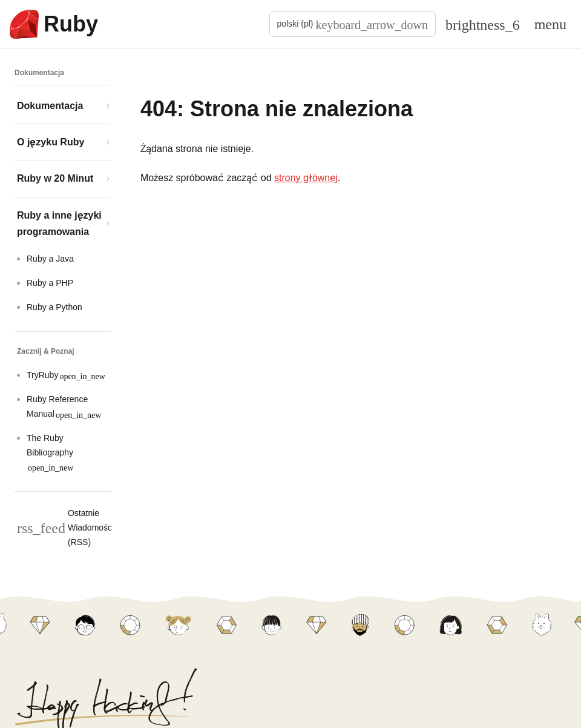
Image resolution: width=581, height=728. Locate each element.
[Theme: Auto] (483, 24)
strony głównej (306, 178)
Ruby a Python (54, 307)
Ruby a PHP (50, 283)
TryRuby (66, 375)
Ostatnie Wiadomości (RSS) (90, 528)
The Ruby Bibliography (50, 453)
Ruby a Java (50, 259)
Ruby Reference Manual (64, 407)
